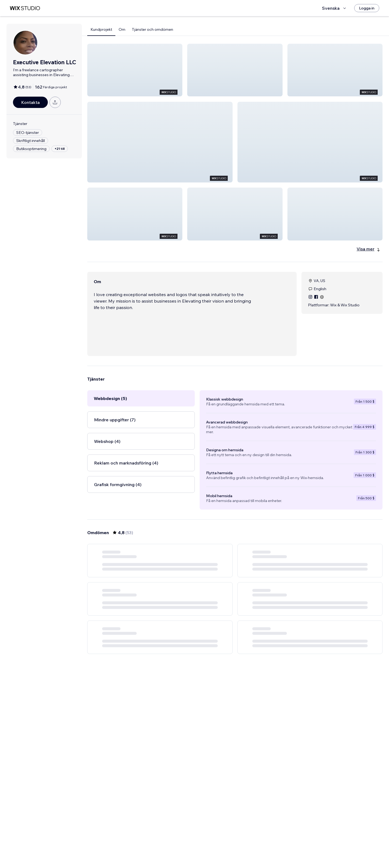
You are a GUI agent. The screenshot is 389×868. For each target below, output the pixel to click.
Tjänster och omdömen (152, 29)
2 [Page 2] (216, 848)
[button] (135, 70)
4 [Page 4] (235, 848)
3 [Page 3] (225, 848)
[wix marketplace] (25, 8)
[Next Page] (274, 848)
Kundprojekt (101, 29)
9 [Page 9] (264, 848)
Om (122, 29)
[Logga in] (367, 8)
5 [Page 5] (245, 848)
